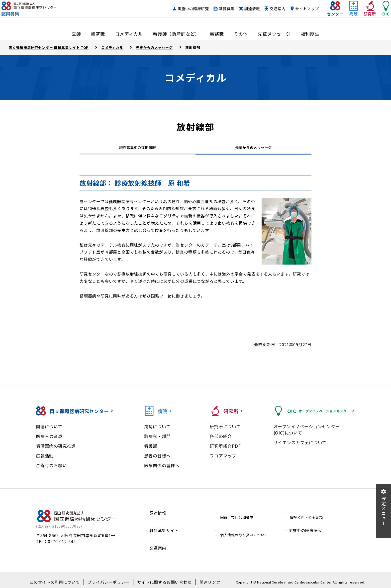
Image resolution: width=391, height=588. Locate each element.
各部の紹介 (221, 440)
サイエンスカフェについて (300, 446)
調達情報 (242, 14)
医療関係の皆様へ (162, 469)
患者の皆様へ (157, 459)
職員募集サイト (164, 529)
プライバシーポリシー (110, 578)
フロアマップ (223, 459)
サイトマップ (297, 14)
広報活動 (45, 459)
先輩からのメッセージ (254, 149)
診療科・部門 (157, 440)
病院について (157, 430)
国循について (49, 430)
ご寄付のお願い (51, 469)
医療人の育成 (49, 440)
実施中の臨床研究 (183, 14)
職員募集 (217, 14)
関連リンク (201, 578)
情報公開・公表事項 (307, 517)
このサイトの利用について (62, 578)
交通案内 (267, 14)
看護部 (151, 450)
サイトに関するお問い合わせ (160, 578)
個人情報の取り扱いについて (246, 529)
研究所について (225, 430)
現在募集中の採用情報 (138, 149)
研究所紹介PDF (225, 450)
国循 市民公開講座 (238, 517)
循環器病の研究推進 (56, 450)
